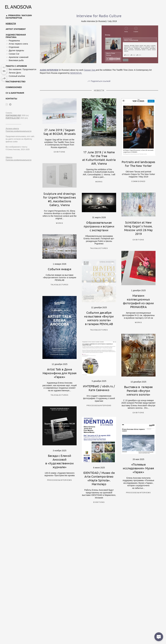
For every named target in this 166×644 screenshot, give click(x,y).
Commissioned (14, 87)
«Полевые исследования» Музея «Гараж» (138, 468)
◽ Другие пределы (15, 50)
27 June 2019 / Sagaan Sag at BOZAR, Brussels (60, 132)
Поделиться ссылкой (101, 81)
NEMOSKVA (76, 73)
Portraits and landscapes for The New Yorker (138, 164)
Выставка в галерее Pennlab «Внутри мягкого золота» (138, 391)
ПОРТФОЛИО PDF (13, 115)
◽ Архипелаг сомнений (17, 57)
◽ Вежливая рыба (15, 60)
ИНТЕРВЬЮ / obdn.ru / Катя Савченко (99, 388)
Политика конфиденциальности (19, 131)
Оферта (9, 157)
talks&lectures (99, 248)
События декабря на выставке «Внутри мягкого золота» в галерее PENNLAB (99, 318)
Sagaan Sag (90, 70)
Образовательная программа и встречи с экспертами (99, 226)
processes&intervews (99, 406)
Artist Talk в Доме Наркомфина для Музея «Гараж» (60, 373)
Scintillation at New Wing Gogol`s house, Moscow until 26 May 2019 (138, 228)
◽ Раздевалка (13, 41)
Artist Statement (16, 29)
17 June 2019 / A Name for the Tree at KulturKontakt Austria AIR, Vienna (99, 158)
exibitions (60, 152)
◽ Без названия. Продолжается (21, 69)
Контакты (11, 99)
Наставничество (16, 82)
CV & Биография (15, 93)
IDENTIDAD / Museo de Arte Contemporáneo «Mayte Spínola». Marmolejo (99, 478)
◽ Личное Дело (13, 73)
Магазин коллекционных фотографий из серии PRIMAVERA (138, 301)
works (99, 182)
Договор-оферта (12, 129)
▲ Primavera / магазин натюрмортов (19, 17)
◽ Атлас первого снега (17, 44)
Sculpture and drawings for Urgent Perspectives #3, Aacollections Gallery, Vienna (60, 199)
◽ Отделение (12, 47)
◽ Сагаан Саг (13, 54)
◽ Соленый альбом (15, 76)
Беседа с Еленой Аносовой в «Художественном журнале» (60, 461)
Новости (11, 24)
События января (60, 269)
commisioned (138, 181)
